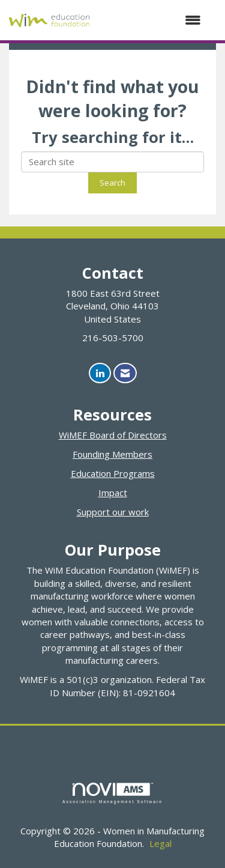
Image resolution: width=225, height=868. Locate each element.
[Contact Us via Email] (125, 373)
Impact (113, 493)
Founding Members (112, 454)
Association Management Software (112, 794)
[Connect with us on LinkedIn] (100, 373)
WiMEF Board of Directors (113, 435)
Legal (160, 843)
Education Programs (113, 473)
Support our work (113, 512)
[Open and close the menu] (151, 20)
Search (112, 183)
